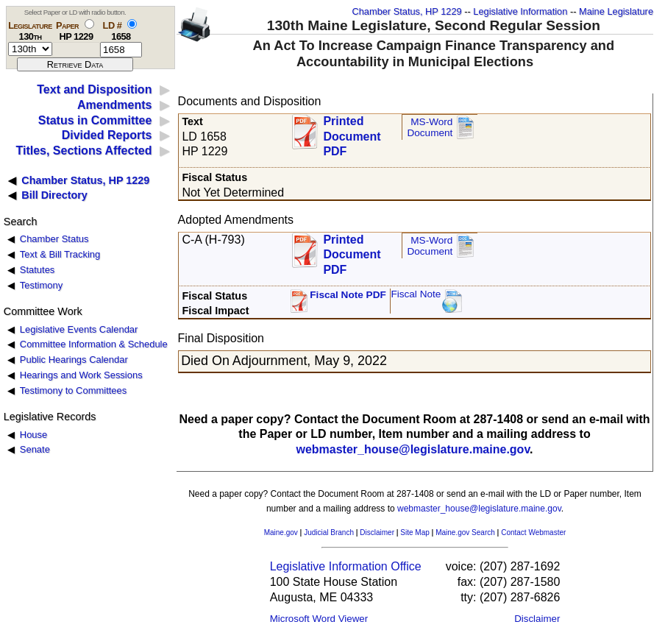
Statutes (38, 270)
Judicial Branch (329, 532)
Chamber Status (54, 239)
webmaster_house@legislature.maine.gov (413, 449)
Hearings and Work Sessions (81, 375)
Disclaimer (377, 532)
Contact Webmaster (533, 532)
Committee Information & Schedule (94, 344)
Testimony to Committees (73, 390)
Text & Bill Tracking (60, 254)
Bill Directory (54, 195)
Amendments (114, 105)
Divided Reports (107, 135)
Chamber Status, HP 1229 (407, 11)
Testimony (41, 285)
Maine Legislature (616, 11)
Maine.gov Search (465, 532)
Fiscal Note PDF (348, 295)
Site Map (415, 532)
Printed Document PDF (352, 132)
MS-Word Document (430, 128)
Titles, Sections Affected (83, 151)
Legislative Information (520, 11)
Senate (35, 449)
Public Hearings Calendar (74, 360)
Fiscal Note (416, 294)
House (33, 435)
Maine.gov (281, 532)
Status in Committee (95, 120)
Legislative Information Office (346, 566)
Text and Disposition (94, 89)
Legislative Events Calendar (79, 329)
